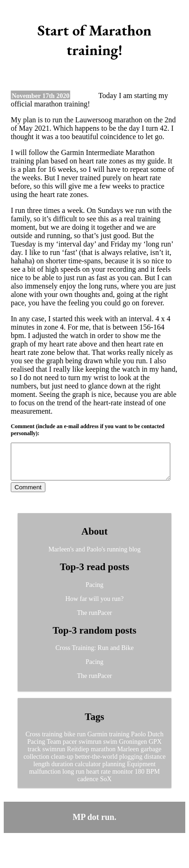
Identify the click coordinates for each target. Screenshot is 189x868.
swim (110, 749)
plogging (131, 764)
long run (73, 779)
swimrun (90, 749)
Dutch (155, 741)
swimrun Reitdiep (66, 756)
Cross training (44, 741)
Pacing (94, 592)
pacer (70, 749)
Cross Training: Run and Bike (94, 655)
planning (114, 771)
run (81, 741)
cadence (88, 786)
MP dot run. (94, 824)
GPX (155, 749)
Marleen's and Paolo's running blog (94, 556)
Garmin (98, 741)
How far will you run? (94, 606)
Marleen (128, 756)
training (119, 741)
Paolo (138, 741)
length (41, 771)
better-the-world (97, 764)
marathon (103, 756)
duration (62, 771)
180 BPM (147, 779)
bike (70, 741)
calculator (88, 771)
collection (36, 764)
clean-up (62, 764)
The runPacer (94, 620)
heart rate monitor (109, 779)
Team (54, 749)
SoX (106, 786)
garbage (151, 756)
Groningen (133, 749)
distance (155, 764)
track (34, 756)
